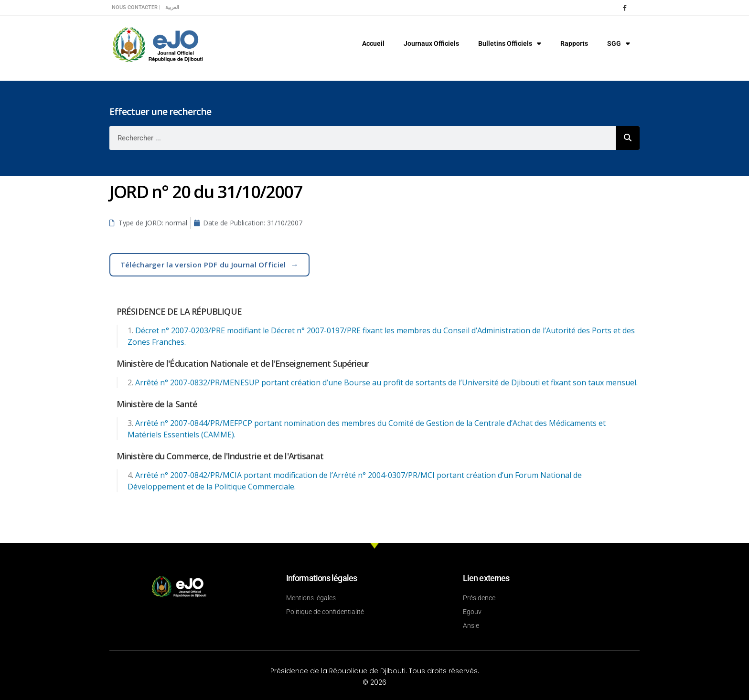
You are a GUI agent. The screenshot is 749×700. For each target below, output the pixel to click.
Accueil (373, 43)
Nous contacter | (136, 7)
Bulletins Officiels (510, 43)
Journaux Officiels (431, 43)
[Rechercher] (628, 138)
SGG (619, 43)
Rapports (574, 43)
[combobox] (363, 138)
